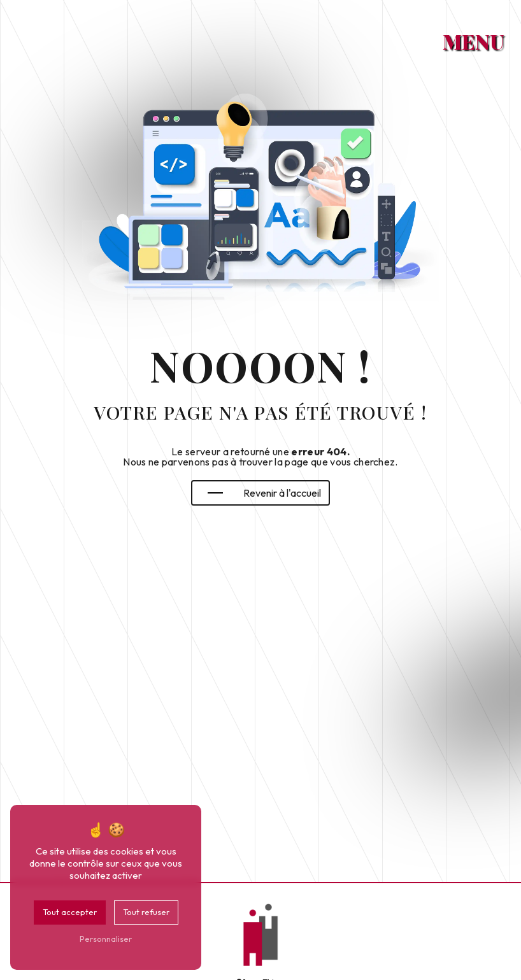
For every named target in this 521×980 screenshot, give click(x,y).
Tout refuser (146, 912)
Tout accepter (70, 912)
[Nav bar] (479, 34)
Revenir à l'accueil (264, 493)
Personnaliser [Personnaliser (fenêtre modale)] (106, 939)
